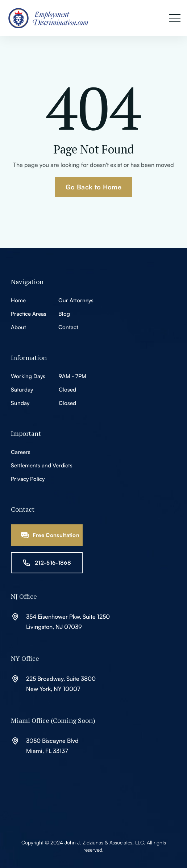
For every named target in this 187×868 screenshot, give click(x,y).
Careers (21, 452)
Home (18, 300)
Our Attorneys (76, 300)
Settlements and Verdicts (42, 465)
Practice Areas (29, 314)
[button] (175, 18)
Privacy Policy (28, 479)
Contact (68, 327)
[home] (53, 18)
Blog (64, 314)
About (18, 327)
